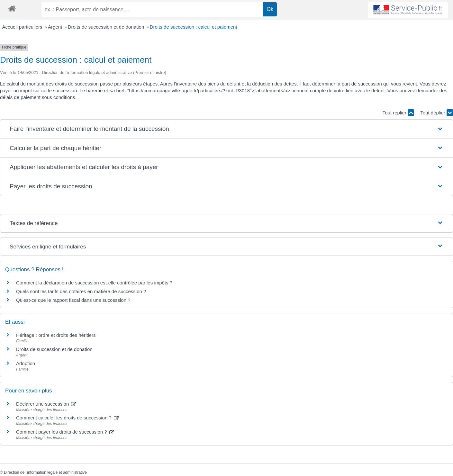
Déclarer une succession (46, 404)
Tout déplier (437, 113)
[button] (226, 129)
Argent (56, 27)
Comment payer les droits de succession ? (65, 432)
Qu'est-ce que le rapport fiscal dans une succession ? (73, 300)
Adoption (26, 363)
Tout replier (398, 113)
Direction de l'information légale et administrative (45, 472)
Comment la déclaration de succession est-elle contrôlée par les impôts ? (94, 283)
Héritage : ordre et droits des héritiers (56, 335)
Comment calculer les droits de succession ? (67, 418)
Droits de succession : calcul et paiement (194, 27)
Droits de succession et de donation (107, 27)
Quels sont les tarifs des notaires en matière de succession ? (81, 291)
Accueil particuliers (23, 27)
